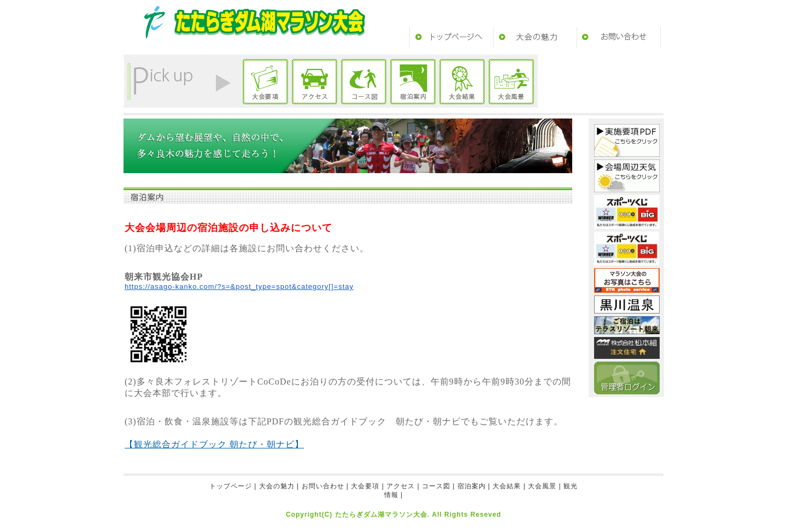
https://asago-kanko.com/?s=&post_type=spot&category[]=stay (239, 286)
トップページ (451, 38)
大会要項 (265, 82)
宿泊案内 (413, 82)
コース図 (364, 82)
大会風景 (511, 82)
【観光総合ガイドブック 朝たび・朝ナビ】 (214, 444)
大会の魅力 (535, 38)
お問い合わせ (619, 38)
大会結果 (462, 82)
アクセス (315, 82)
